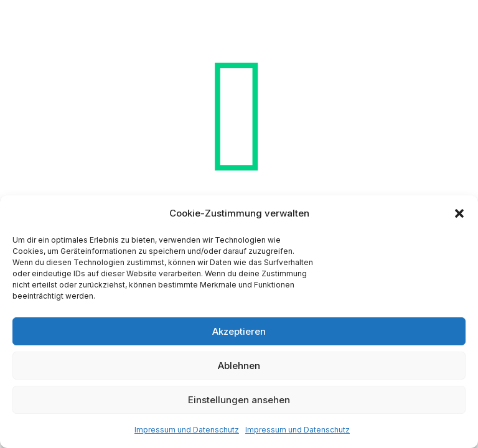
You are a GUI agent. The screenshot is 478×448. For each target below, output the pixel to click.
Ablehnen (239, 366)
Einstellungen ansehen (239, 400)
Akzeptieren (239, 331)
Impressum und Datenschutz (187, 430)
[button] (459, 213)
